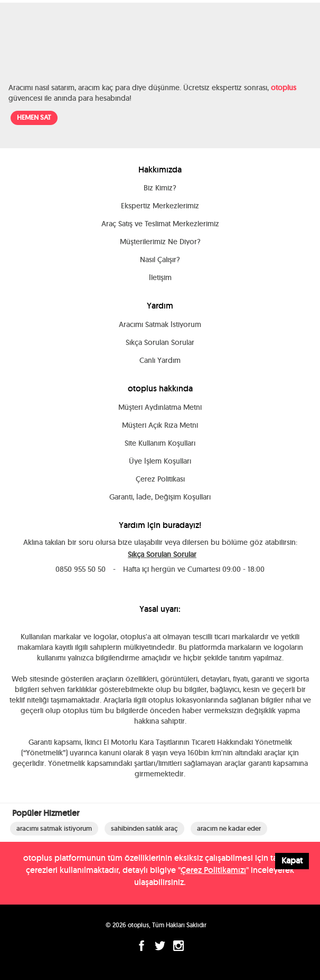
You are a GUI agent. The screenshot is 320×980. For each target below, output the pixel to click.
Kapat (292, 861)
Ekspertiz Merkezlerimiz (160, 206)
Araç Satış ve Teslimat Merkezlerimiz (160, 224)
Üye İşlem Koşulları (160, 461)
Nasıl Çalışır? (160, 260)
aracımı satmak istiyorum (54, 828)
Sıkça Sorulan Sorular (160, 342)
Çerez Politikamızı (213, 870)
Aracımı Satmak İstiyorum (160, 324)
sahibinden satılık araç (144, 828)
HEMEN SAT (34, 117)
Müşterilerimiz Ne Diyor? (160, 242)
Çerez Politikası (160, 479)
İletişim (160, 277)
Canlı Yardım (160, 360)
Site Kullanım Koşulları (160, 443)
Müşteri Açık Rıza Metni (160, 425)
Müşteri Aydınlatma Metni (160, 407)
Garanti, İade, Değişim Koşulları (160, 497)
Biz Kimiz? (160, 188)
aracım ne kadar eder (229, 828)
